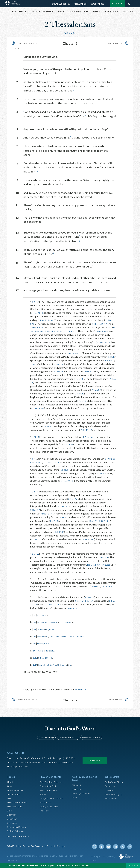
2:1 (34, 301)
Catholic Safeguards (18, 832)
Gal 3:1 (51, 359)
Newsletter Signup (115, 796)
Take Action (78, 787)
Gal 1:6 (60, 363)
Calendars (110, 792)
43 (50, 639)
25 (32, 465)
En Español (70, 33)
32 (62, 625)
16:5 (40, 593)
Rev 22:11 (90, 639)
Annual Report (15, 796)
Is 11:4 (91, 567)
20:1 (109, 523)
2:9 (34, 653)
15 (44, 607)
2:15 (35, 600)
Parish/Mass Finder (115, 783)
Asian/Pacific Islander (18, 804)
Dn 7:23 (109, 461)
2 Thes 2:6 (91, 352)
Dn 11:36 (75, 330)
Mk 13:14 (75, 472)
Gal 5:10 (70, 639)
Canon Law (13, 820)
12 (45, 312)
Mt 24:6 (42, 625)
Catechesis (13, 824)
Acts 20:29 (58, 639)
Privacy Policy (82, 692)
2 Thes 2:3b (108, 330)
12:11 (63, 465)
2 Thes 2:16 (99, 323)
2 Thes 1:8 (36, 326)
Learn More (95, 762)
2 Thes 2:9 (64, 520)
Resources (111, 788)
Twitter (97, 848)
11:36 (51, 465)
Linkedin (117, 848)
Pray (75, 799)
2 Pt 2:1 (79, 639)
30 (60, 667)
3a (36, 345)
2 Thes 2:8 (90, 407)
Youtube (110, 848)
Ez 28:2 (62, 330)
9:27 (45, 465)
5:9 (54, 660)
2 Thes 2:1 (84, 483)
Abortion (12, 783)
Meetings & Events (82, 795)
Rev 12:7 (98, 523)
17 (38, 301)
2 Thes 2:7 (46, 374)
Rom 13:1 (46, 516)
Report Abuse (97, 4)
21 (56, 330)
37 (82, 330)
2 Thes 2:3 (36, 312)
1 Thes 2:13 (45, 660)
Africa (10, 788)
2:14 (36, 667)
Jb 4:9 (98, 567)
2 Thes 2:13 (44, 319)
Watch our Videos (90, 739)
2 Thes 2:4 (89, 440)
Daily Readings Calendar (70, 4)
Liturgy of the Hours (50, 808)
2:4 (34, 461)
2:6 (34, 494)
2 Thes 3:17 (49, 429)
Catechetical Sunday (18, 828)
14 (53, 319)
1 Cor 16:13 (81, 603)
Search (129, 3)
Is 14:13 (34, 330)
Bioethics (12, 816)
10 (44, 326)
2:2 (34, 418)
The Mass (45, 812)
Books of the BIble (49, 788)
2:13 (35, 582)
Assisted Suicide (16, 808)
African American (16, 792)
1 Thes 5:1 (74, 625)
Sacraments (46, 804)
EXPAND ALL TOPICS (17, 838)
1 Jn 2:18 (57, 523)
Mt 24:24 (42, 653)
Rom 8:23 (111, 589)
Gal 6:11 (85, 433)
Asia (9, 800)
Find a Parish (80, 4)
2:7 (34, 556)
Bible (10, 812)
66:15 (47, 330)
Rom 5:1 (44, 667)
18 (52, 330)
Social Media (112, 800)
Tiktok (130, 848)
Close (132, 865)
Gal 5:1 (92, 603)
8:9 (36, 465)
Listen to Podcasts (68, 739)
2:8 (35, 646)
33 (66, 625)
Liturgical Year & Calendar (54, 800)
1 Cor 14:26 (54, 625)
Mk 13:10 (60, 534)
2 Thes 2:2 (97, 363)
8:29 (55, 667)
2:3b (35, 440)
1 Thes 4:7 (68, 667)
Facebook (104, 848)
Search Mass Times (50, 792)
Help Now (117, 4)
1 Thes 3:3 (36, 396)
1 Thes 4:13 (44, 618)
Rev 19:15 (108, 567)
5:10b (71, 363)
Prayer (43, 796)
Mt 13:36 (43, 639)
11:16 (33, 593)
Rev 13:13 (54, 653)
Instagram (124, 848)
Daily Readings (59, 4)
